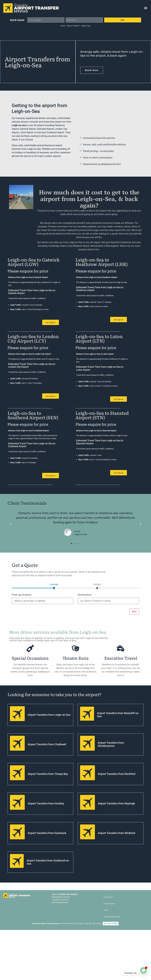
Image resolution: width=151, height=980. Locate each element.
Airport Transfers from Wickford (117, 833)
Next (123, 20)
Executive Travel (121, 658)
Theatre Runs (75, 658)
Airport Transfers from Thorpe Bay (48, 774)
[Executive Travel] (121, 648)
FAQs (106, 910)
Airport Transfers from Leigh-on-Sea (49, 715)
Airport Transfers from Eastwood (47, 833)
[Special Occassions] (30, 648)
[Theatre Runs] (75, 648)
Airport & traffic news (112, 917)
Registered (56, 897)
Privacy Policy (109, 904)
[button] (146, 8)
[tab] (54, 586)
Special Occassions (30, 658)
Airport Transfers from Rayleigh (116, 804)
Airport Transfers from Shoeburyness (111, 744)
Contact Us (108, 897)
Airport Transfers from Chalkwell (47, 744)
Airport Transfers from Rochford (117, 774)
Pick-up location (22, 595)
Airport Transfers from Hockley (46, 804)
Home (63, 26)
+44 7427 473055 (111, 924)
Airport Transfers (73, 26)
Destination (85, 595)
